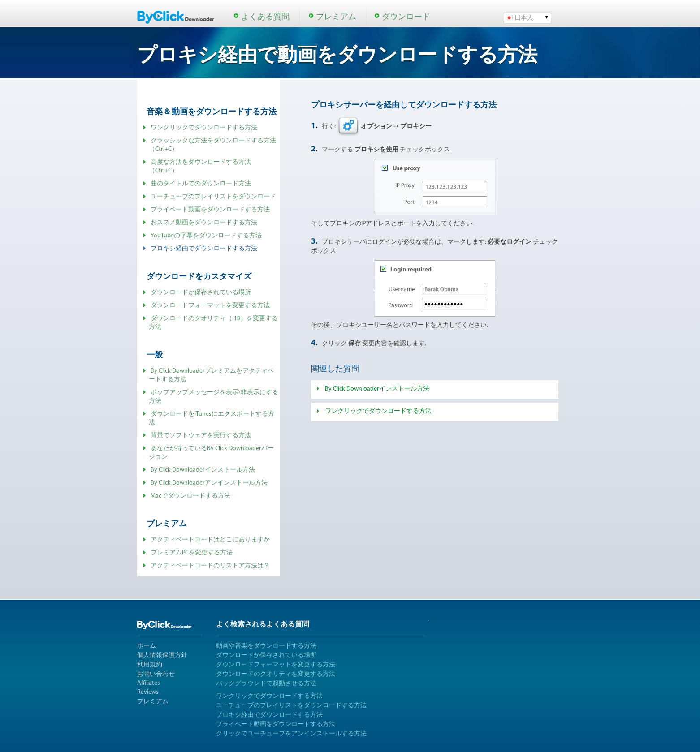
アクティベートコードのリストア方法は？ (210, 566)
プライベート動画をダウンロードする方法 (210, 210)
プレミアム (336, 17)
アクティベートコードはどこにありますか (210, 540)
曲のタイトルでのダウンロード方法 (201, 184)
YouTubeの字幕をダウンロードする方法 (206, 236)
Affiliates (149, 683)
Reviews (148, 692)
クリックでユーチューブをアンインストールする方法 (291, 734)
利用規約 (150, 665)
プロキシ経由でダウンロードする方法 (269, 715)
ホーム (147, 646)
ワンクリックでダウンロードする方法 (204, 128)
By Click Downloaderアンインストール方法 (209, 483)
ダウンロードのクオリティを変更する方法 (276, 674)
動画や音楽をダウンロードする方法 (266, 646)
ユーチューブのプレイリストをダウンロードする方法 (291, 706)
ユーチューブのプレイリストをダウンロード (213, 197)
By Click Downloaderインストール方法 (203, 470)
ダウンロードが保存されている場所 (201, 293)
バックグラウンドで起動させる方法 (266, 684)
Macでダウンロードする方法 (190, 496)
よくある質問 (265, 17)
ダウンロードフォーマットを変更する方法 (210, 306)
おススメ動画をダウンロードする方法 (204, 223)
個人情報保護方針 (162, 655)
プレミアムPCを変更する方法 (192, 553)
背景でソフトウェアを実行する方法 (201, 436)
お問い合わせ (156, 674)
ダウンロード (406, 17)
